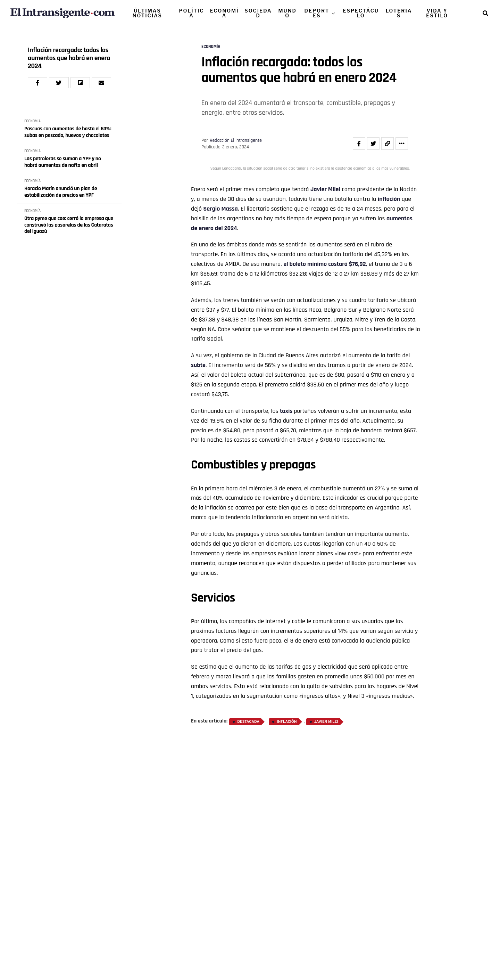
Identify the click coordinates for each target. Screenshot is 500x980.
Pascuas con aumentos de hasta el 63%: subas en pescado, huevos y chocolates (68, 132)
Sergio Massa (221, 209)
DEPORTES (317, 13)
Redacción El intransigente (236, 140)
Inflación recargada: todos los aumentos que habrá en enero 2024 (69, 58)
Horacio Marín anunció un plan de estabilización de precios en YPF (61, 192)
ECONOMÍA (224, 13)
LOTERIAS (399, 13)
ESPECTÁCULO (361, 13)
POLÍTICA (192, 13)
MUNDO (287, 13)
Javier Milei (325, 189)
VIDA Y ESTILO (437, 13)
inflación (389, 199)
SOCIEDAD (258, 13)
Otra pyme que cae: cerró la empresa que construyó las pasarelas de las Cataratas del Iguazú (69, 225)
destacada (248, 722)
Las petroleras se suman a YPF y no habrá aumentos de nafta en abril (63, 162)
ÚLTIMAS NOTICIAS (147, 13)
